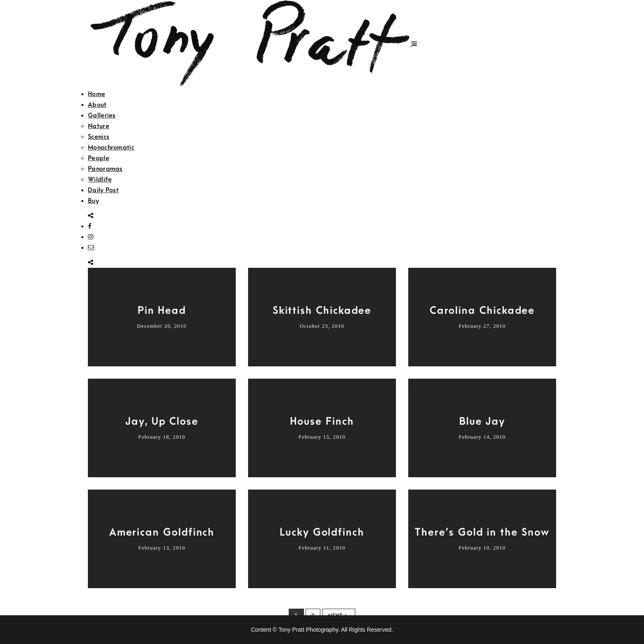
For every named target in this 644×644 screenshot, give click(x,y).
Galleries (102, 115)
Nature (99, 126)
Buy (93, 201)
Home (97, 94)
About (97, 105)
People (99, 158)
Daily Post (103, 190)
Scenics (99, 137)
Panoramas (105, 169)
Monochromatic (111, 147)
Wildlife (100, 179)
